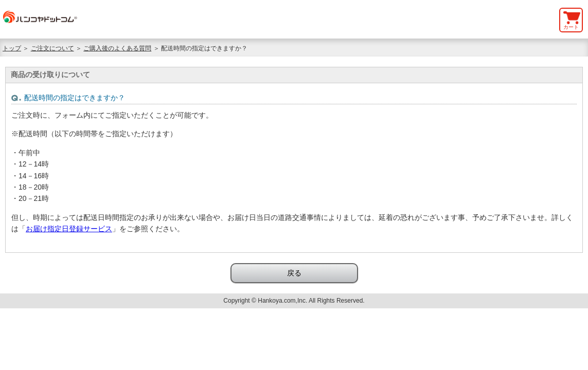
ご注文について (52, 48)
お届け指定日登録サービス (69, 229)
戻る (294, 273)
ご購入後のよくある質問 (117, 48)
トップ (12, 48)
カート (571, 27)
